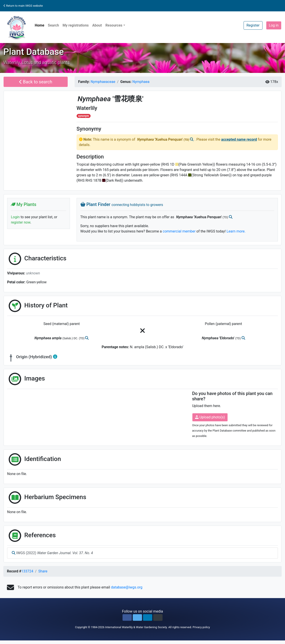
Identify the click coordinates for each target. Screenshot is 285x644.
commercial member (179, 231)
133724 (27, 571)
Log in (274, 25)
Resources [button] (114, 25)
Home (40, 25)
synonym (84, 116)
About (97, 25)
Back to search (36, 82)
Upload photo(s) (210, 417)
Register (253, 25)
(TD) (187, 140)
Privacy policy (201, 627)
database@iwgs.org (127, 587)
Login (15, 217)
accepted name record (239, 139)
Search (53, 25)
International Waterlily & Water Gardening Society (136, 627)
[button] (127, 617)
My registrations (76, 25)
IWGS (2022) (52, 553)
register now (21, 222)
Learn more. (236, 231)
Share (43, 571)
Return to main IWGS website (23, 6)
